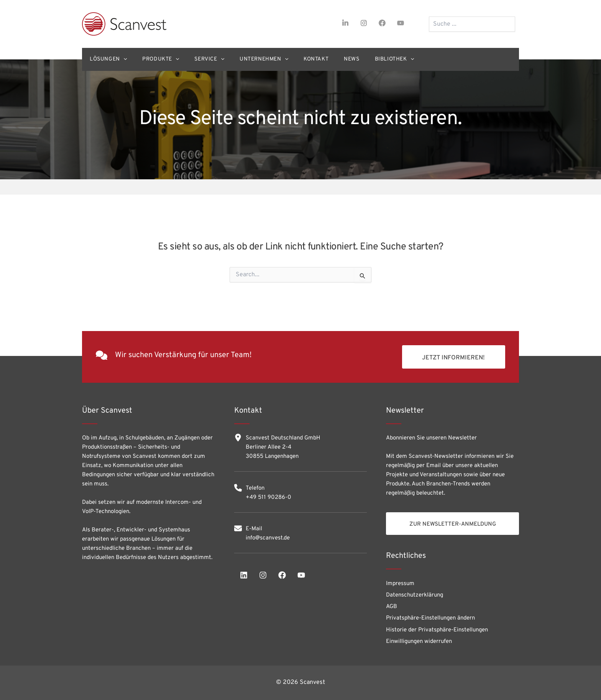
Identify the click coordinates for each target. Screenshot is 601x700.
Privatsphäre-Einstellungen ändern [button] (430, 616)
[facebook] (382, 23)
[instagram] (364, 23)
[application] (125, 59)
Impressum (400, 580)
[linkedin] (244, 570)
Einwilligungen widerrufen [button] (419, 641)
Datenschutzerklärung (415, 592)
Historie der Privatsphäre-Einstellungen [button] (437, 629)
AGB (392, 604)
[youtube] (401, 23)
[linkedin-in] (345, 23)
